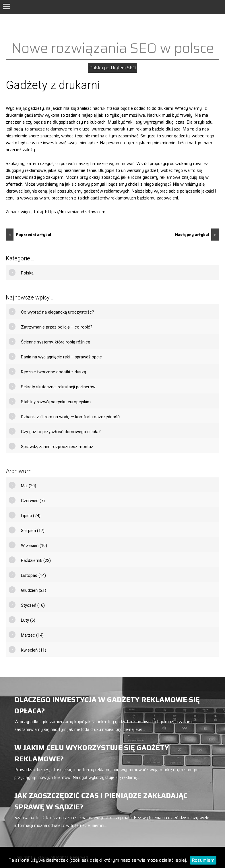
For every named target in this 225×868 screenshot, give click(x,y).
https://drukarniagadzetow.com (75, 212)
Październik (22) (36, 560)
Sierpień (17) (33, 531)
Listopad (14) (33, 575)
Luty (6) (28, 620)
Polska (27, 273)
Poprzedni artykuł (28, 235)
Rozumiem (203, 860)
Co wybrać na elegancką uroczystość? (58, 312)
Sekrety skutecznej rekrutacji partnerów (58, 387)
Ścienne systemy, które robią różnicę (56, 342)
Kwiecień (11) (34, 650)
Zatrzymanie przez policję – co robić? (57, 327)
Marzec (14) (32, 635)
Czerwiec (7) (33, 501)
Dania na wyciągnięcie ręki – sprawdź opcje (61, 357)
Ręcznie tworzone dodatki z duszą (54, 372)
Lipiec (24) (31, 516)
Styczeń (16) (33, 605)
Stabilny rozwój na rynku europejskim (56, 402)
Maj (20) (29, 486)
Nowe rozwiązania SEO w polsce (113, 48)
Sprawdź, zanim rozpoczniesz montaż (57, 447)
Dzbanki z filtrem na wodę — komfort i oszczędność (70, 417)
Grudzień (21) (34, 590)
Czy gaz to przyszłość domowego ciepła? (61, 432)
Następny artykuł (197, 235)
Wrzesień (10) (34, 546)
